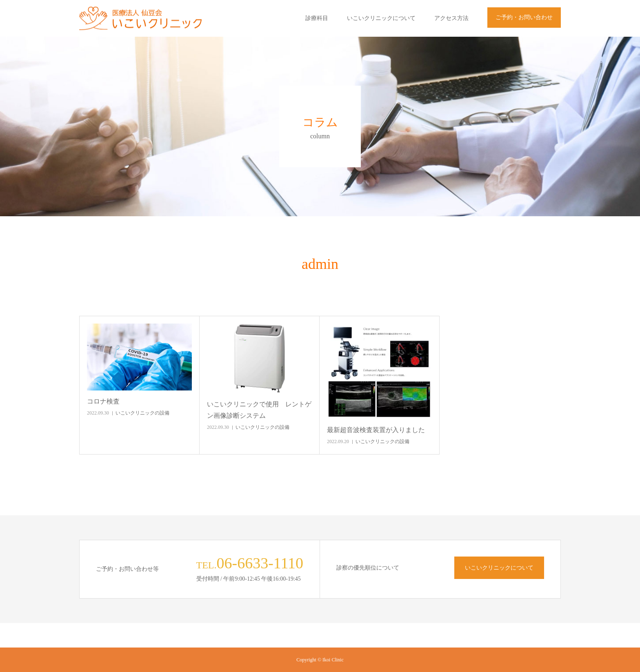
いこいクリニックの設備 (142, 413)
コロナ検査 (103, 401)
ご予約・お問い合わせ (524, 17)
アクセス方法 (451, 18)
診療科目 (317, 18)
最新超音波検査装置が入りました (376, 430)
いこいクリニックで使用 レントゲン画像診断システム (259, 410)
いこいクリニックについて (381, 18)
